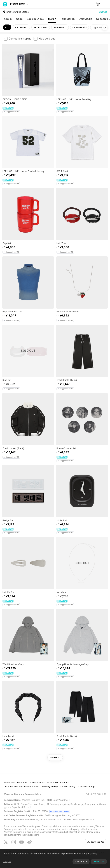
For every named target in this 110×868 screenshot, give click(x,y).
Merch (52, 19)
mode (19, 19)
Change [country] (103, 12)
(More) (93, 854)
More (55, 758)
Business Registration (60, 811)
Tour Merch (67, 19)
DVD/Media (85, 19)
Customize (81, 862)
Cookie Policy (68, 787)
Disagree (7, 862)
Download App (96, 842)
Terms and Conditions (15, 782)
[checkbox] (17, 39)
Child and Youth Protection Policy (21, 787)
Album (8, 19)
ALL (7, 27)
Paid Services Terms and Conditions (49, 782)
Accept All (99, 862)
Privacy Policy (50, 787)
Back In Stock (35, 19)
